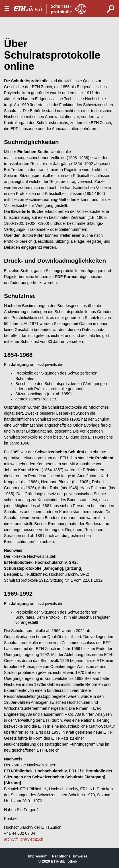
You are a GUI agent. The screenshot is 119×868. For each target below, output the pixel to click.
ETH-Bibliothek (64, 861)
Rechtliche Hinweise (70, 856)
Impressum (38, 856)
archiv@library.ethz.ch (24, 839)
